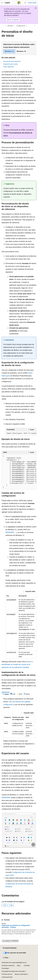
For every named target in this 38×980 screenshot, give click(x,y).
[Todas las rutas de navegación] (3, 26)
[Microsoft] (19, 3)
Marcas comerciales (21, 974)
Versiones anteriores (8, 965)
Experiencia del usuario (11, 64)
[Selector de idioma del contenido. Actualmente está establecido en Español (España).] (10, 948)
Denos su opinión (13, 20)
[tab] (6, 694)
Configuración (21, 26)
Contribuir (27, 965)
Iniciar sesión (32, 3)
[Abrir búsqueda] (25, 3)
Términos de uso (7, 974)
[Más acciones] (35, 26)
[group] (21, 433)
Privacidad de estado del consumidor (13, 971)
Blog (18, 965)
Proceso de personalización (12, 61)
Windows (10, 26)
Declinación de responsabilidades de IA (14, 963)
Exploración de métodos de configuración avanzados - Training (16, 926)
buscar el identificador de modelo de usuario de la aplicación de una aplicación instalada (17, 664)
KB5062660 (10, 532)
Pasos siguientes (9, 67)
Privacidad (5, 968)
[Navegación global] (2, 3)
